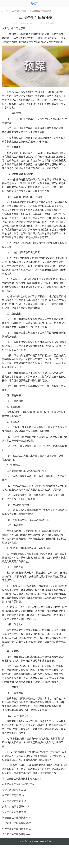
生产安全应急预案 (11, 795)
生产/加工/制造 (19, 11)
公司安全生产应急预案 (14, 834)
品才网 (5, 11)
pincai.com (39, 841)
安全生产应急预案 (11, 790)
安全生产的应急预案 (13, 807)
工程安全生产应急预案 (14, 823)
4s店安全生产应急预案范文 (16, 784)
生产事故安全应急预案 (14, 829)
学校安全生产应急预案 (14, 818)
